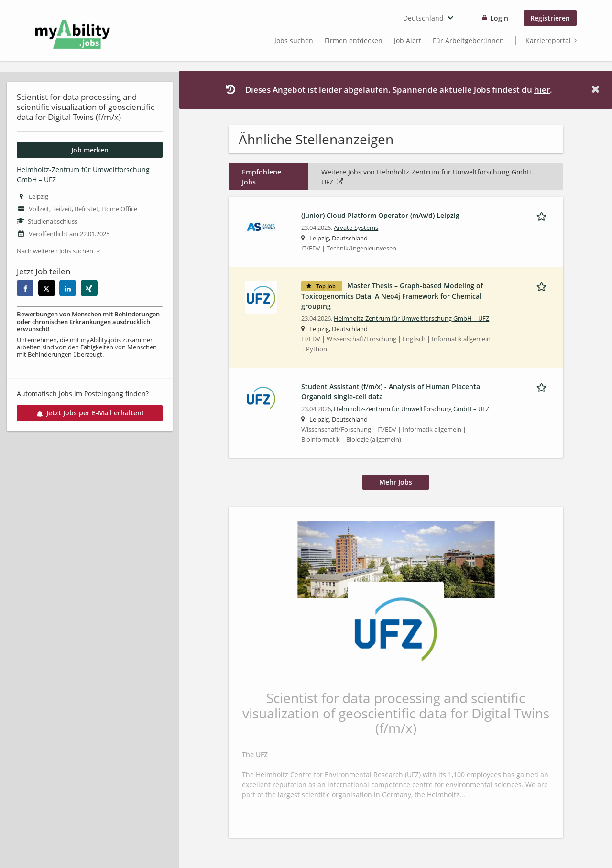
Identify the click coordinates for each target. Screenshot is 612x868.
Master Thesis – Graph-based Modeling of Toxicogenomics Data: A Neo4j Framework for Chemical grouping (392, 296)
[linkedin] (68, 288)
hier (542, 90)
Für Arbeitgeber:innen (468, 40)
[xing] (89, 288)
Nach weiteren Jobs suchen (55, 251)
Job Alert (408, 40)
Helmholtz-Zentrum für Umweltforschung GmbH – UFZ (411, 319)
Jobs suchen (294, 40)
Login (499, 18)
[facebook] (25, 288)
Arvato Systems (356, 228)
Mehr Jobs (396, 482)
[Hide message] (597, 89)
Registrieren (550, 18)
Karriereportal (548, 40)
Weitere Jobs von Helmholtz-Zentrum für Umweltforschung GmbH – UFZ (429, 177)
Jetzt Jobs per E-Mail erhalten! (90, 413)
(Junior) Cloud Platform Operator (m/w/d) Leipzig (380, 215)
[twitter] (47, 288)
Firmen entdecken (354, 40)
